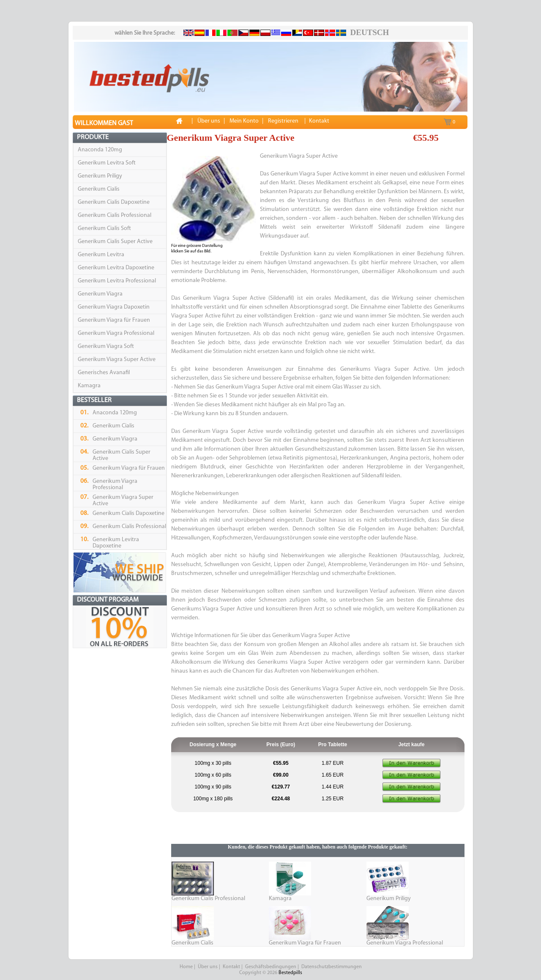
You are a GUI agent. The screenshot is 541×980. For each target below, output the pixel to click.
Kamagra (89, 386)
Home (186, 967)
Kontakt (231, 967)
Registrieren (283, 121)
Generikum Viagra (100, 294)
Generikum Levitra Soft (107, 163)
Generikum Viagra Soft (106, 346)
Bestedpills (290, 973)
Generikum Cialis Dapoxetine (114, 202)
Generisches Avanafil (104, 373)
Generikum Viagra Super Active (117, 360)
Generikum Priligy (100, 176)
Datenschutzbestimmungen (332, 967)
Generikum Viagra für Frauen (114, 320)
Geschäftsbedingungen (271, 967)
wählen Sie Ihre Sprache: (145, 33)
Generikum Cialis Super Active (115, 242)
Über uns (208, 967)
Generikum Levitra (101, 255)
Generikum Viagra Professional (116, 333)
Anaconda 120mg (100, 150)
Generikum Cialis (99, 189)
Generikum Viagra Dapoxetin (114, 307)
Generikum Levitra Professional (117, 281)
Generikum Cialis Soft (104, 229)
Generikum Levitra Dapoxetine (116, 268)
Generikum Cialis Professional (115, 215)
